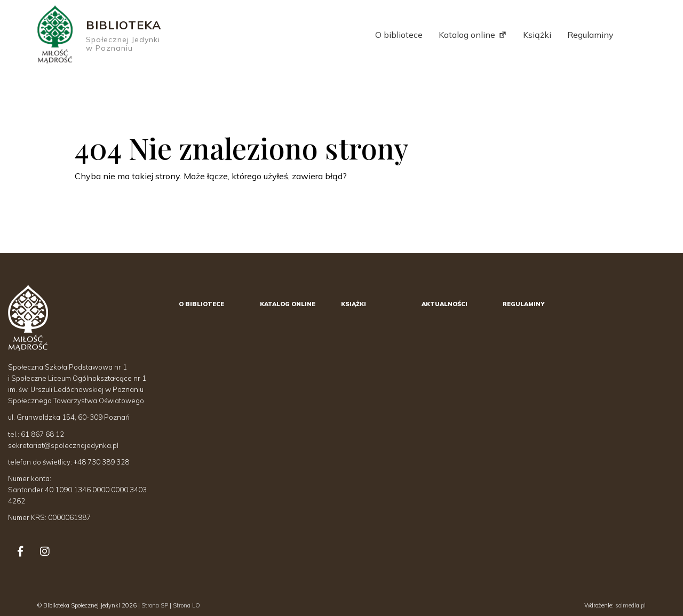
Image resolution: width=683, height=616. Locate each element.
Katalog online (467, 35)
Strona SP (155, 605)
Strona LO (186, 605)
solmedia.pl (630, 605)
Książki (537, 35)
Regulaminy (590, 35)
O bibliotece (399, 35)
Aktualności (444, 304)
